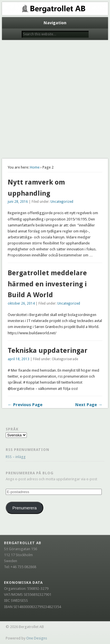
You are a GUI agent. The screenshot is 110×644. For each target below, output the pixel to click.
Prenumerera (24, 508)
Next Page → (89, 405)
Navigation (55, 23)
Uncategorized (62, 202)
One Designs (37, 638)
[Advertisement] (55, 101)
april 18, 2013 (19, 359)
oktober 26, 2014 (21, 303)
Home (35, 167)
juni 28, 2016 (18, 202)
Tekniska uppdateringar (48, 351)
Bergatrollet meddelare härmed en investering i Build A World (47, 284)
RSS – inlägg (16, 457)
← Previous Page (25, 405)
